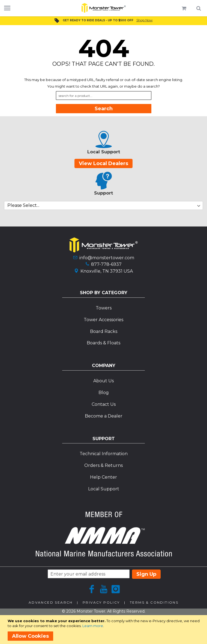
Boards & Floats (103, 343)
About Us (103, 381)
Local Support (104, 489)
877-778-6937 (106, 264)
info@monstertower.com (107, 258)
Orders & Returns (103, 465)
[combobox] (104, 96)
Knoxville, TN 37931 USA (107, 271)
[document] (104, 630)
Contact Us (104, 404)
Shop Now (145, 20)
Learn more (93, 626)
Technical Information (104, 454)
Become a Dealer (104, 416)
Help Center (103, 477)
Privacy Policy (101, 602)
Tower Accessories (103, 320)
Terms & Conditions (154, 602)
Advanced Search (51, 602)
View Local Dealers (103, 163)
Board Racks (104, 331)
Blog (104, 393)
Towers (104, 308)
